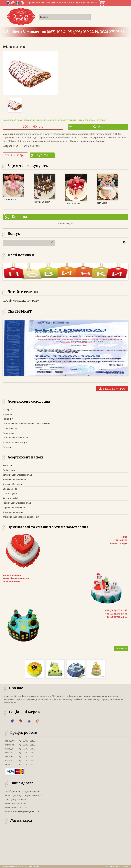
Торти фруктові (10, 428)
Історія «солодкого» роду (21, 301)
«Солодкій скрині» (15, 696)
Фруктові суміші (10, 498)
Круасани (7, 414)
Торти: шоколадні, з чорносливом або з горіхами (26, 424)
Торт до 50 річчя (42, 202)
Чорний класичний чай (14, 507)
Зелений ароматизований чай (17, 475)
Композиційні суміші (12, 484)
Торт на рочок (9, 199)
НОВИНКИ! (8, 419)
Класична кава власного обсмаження (21, 517)
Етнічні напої (9, 470)
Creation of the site (114, 866)
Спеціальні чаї (10, 489)
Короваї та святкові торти (15, 442)
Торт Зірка (102, 203)
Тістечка (7, 447)
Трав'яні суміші (10, 493)
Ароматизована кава (13, 512)
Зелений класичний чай (14, 479)
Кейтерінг (7, 410)
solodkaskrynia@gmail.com (26, 811)
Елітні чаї (7, 465)
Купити (98, 127)
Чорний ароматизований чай (17, 503)
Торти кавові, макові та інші (16, 438)
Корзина (102, 3)
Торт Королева (73, 204)
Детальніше (121, 648)
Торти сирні (8, 433)
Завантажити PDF (112, 389)
